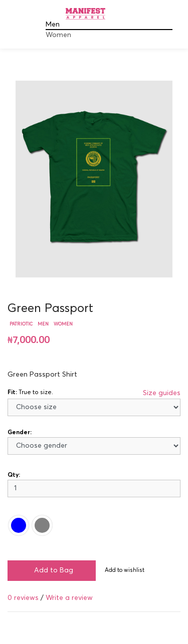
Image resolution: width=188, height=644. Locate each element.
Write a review (69, 598)
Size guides (162, 393)
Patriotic (21, 324)
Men (53, 25)
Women (58, 35)
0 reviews (23, 598)
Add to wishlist (125, 570)
